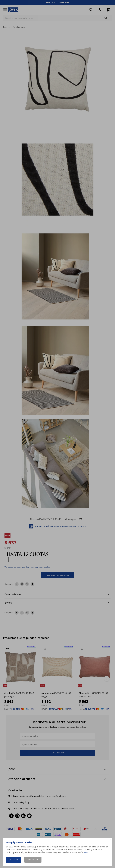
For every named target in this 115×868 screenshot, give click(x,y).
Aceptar (14, 860)
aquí (86, 852)
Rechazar (33, 860)
